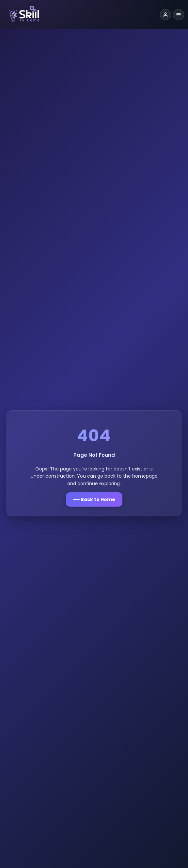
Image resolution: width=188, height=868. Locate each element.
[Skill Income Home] (80, 14)
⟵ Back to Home (94, 499)
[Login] (165, 15)
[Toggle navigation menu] (179, 15)
